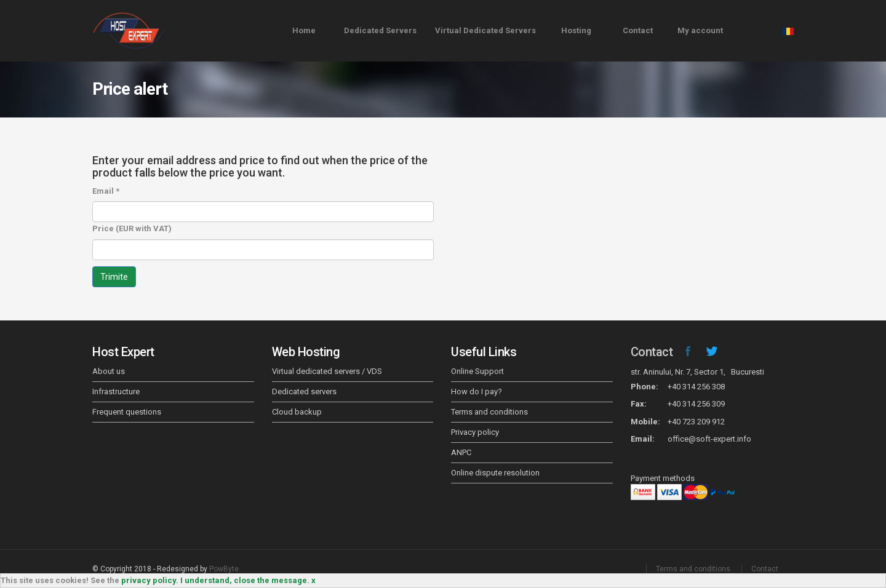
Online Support (477, 371)
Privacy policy (475, 432)
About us (109, 371)
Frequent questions (127, 412)
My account (700, 30)
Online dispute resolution (495, 473)
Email (106, 191)
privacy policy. (150, 580)
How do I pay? (477, 391)
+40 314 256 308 (696, 387)
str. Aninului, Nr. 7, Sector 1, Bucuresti (697, 372)
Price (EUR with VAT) (132, 228)
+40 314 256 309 (696, 404)
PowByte (224, 569)
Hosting (576, 30)
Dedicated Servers (380, 30)
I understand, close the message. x (248, 580)
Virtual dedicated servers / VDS (327, 371)
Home (304, 30)
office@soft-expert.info (709, 439)
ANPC (461, 452)
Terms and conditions (489, 412)
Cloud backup (297, 412)
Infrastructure (116, 391)
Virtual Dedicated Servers (485, 30)
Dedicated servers (304, 391)
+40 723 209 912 (696, 422)
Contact (638, 30)
